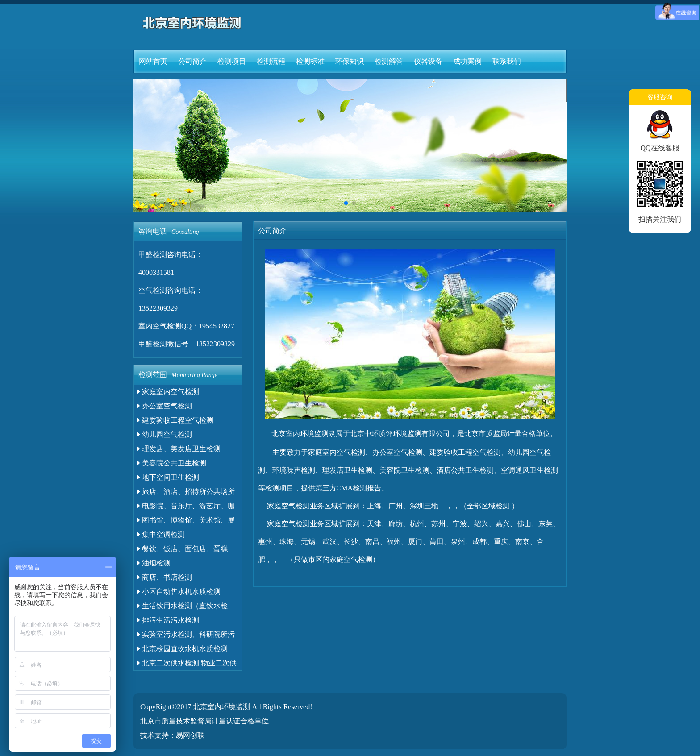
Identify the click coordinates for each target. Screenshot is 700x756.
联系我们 (507, 61)
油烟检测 (154, 563)
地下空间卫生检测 (168, 477)
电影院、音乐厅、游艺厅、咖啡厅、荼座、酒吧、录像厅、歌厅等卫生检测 (187, 508)
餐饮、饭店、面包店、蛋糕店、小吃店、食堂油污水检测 (184, 550)
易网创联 (190, 735)
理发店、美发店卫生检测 (179, 449)
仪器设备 (428, 61)
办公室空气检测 (165, 406)
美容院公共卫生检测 (172, 463)
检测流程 (271, 61)
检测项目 (232, 61)
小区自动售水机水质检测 (179, 592)
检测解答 (389, 61)
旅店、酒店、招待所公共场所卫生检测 (186, 493)
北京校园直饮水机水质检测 (183, 649)
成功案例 (467, 61)
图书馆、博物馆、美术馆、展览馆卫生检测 (186, 522)
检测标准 (310, 61)
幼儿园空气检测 (165, 434)
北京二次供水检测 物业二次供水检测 (187, 665)
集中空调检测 (161, 534)
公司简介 (192, 61)
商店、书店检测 (165, 577)
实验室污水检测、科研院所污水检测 (186, 636)
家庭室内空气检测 (168, 392)
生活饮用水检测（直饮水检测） (183, 608)
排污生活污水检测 (168, 620)
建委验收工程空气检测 (175, 420)
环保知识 (350, 61)
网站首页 (153, 61)
